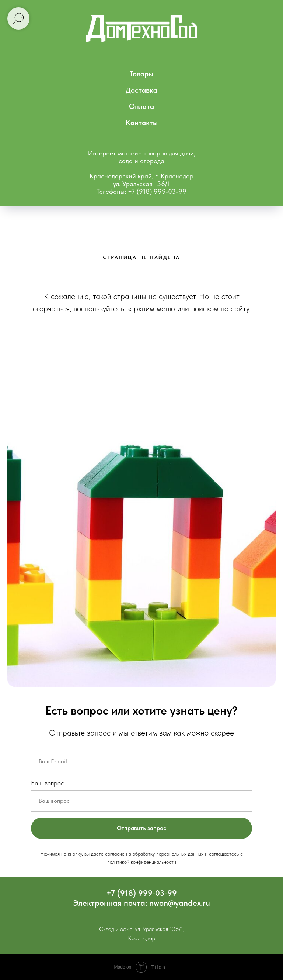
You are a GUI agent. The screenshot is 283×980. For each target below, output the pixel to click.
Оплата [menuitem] (141, 106)
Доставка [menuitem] (141, 90)
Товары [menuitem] (141, 74)
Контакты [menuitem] (142, 123)
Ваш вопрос (48, 783)
